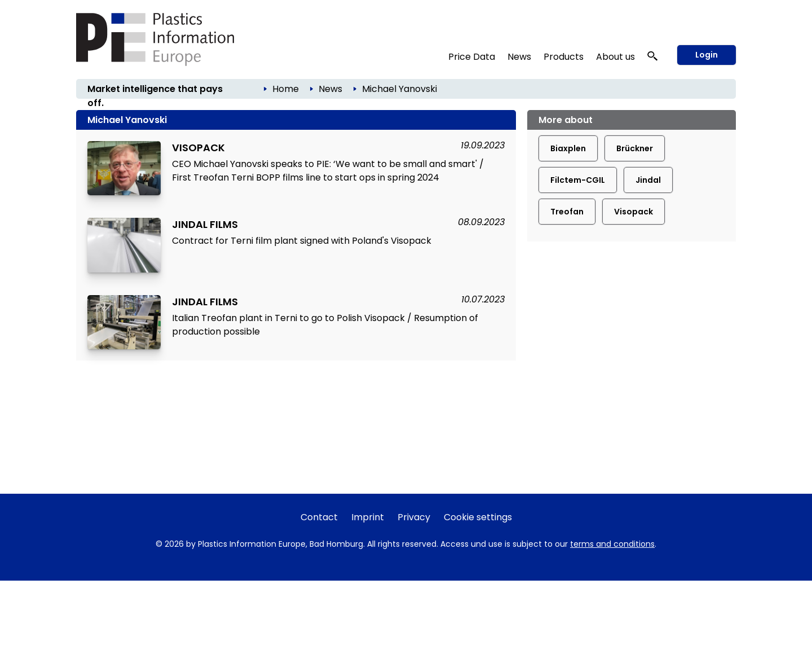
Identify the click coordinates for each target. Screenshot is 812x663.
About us (615, 57)
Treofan (567, 212)
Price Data (472, 57)
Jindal (648, 180)
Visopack (634, 212)
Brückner (635, 148)
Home (286, 89)
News (519, 57)
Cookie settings (478, 517)
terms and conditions (612, 544)
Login (707, 55)
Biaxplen (568, 148)
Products (564, 57)
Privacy (414, 517)
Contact (319, 517)
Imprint (368, 517)
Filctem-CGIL (578, 180)
